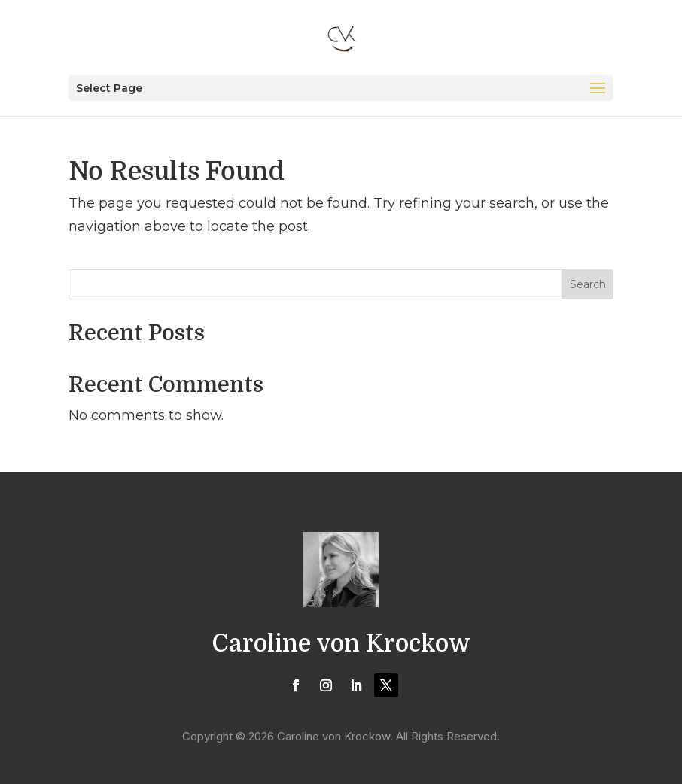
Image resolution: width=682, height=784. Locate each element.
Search (588, 284)
